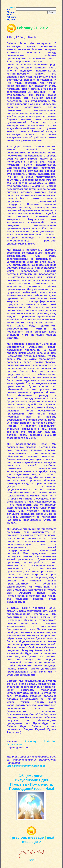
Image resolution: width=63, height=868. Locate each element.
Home (12, 7)
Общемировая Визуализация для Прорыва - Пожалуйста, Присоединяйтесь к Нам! (32, 782)
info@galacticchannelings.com (26, 766)
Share (31, 860)
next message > (38, 840)
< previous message (26, 837)
